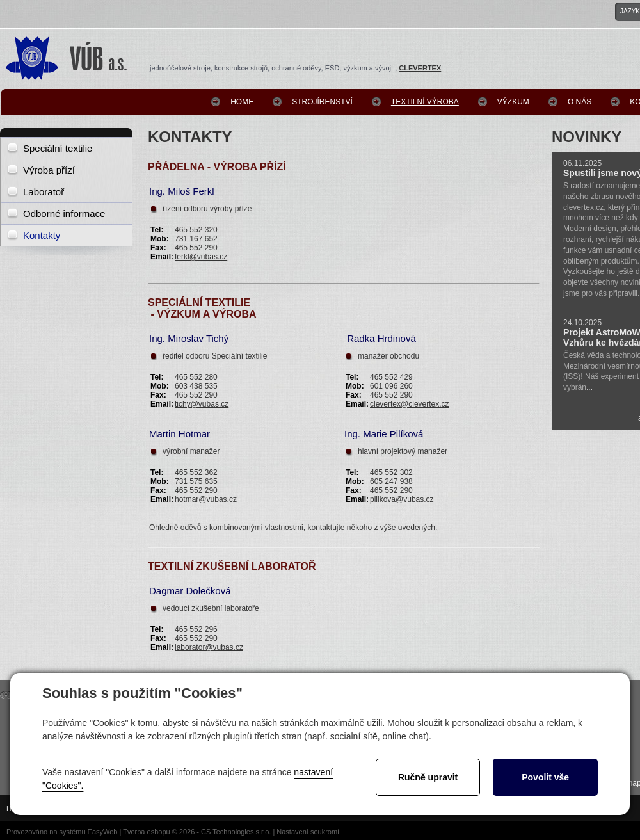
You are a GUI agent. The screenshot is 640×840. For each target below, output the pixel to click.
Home (242, 102)
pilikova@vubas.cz (402, 499)
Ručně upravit (428, 777)
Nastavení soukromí (308, 832)
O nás (580, 102)
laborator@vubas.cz (209, 647)
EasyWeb (103, 832)
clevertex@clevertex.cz (410, 404)
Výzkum (513, 102)
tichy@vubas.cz (202, 404)
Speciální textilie (58, 148)
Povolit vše (545, 777)
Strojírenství (322, 102)
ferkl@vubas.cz (201, 257)
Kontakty (42, 235)
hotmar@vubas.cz (206, 499)
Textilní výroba (425, 102)
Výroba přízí (49, 170)
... (589, 387)
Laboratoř (44, 192)
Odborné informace (64, 214)
